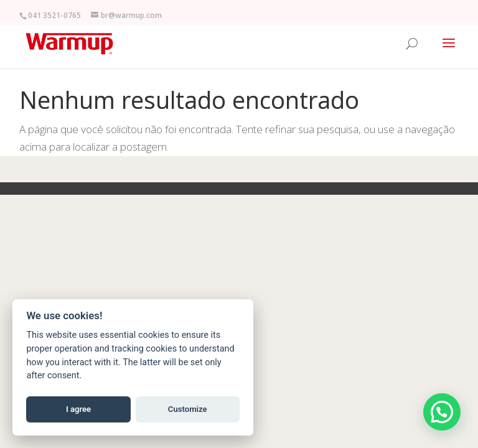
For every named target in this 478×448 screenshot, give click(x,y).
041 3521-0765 (54, 15)
